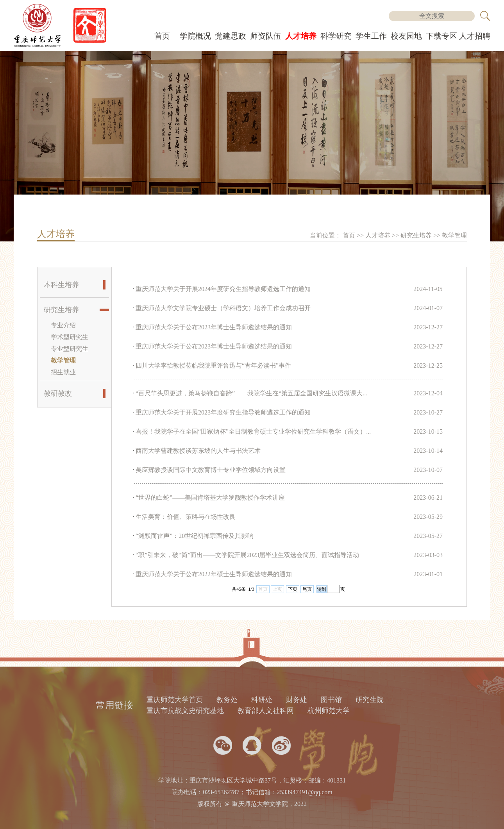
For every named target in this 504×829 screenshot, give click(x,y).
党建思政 (231, 36)
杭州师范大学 (329, 711)
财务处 (297, 700)
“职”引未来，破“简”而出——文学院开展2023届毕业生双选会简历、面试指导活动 (247, 555)
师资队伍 (266, 36)
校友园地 (406, 36)
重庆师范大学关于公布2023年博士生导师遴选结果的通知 (214, 327)
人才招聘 (475, 36)
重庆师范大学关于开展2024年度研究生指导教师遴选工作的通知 (223, 289)
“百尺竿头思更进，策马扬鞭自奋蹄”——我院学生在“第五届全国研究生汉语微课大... (251, 393)
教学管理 (454, 235)
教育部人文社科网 (266, 711)
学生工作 (371, 36)
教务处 (227, 700)
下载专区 (441, 36)
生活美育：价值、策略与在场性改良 (186, 517)
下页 (293, 589)
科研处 (262, 700)
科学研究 (336, 36)
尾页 (307, 589)
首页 (162, 36)
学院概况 (195, 36)
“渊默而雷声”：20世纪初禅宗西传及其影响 (195, 536)
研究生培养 (417, 235)
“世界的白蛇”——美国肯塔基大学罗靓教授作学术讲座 (210, 498)
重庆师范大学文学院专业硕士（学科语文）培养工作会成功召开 (223, 308)
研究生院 (370, 700)
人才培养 (301, 36)
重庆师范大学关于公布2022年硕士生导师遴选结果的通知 (214, 574)
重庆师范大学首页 (175, 700)
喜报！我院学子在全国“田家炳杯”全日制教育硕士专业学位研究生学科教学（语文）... (253, 431)
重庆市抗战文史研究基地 (185, 711)
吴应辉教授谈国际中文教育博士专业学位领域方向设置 (211, 470)
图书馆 (331, 700)
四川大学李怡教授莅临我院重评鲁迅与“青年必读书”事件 (213, 365)
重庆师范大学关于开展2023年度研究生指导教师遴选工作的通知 (223, 412)
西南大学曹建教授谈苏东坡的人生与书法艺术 (198, 451)
